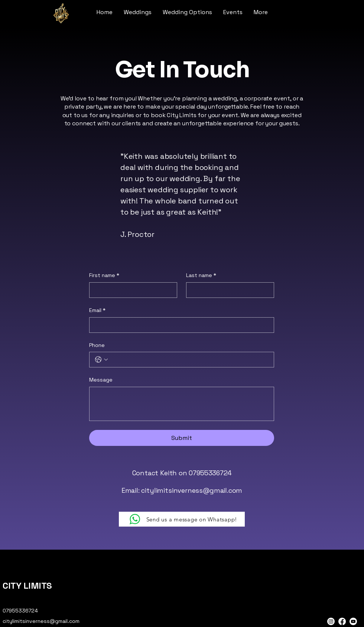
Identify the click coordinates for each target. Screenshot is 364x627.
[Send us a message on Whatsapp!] (182, 519)
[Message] (182, 404)
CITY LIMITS (27, 586)
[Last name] (228, 290)
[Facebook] (342, 621)
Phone (97, 345)
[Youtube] (353, 621)
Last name (201, 276)
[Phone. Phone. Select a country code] (101, 360)
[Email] (179, 325)
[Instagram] (331, 621)
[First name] (131, 290)
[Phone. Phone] (189, 360)
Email (97, 311)
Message (101, 380)
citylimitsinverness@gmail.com (192, 490)
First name (104, 276)
